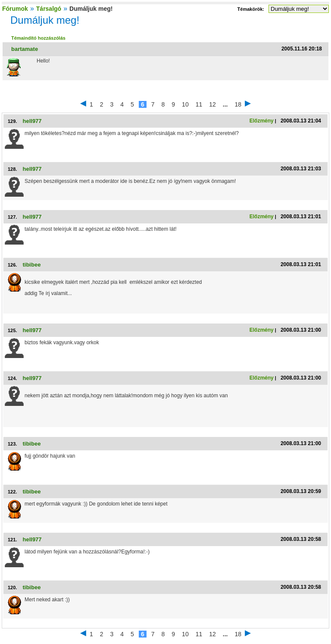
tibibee (31, 265)
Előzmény (262, 121)
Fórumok (15, 9)
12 (212, 104)
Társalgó (49, 9)
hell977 (32, 121)
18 (238, 104)
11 (199, 104)
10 (185, 104)
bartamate (25, 49)
